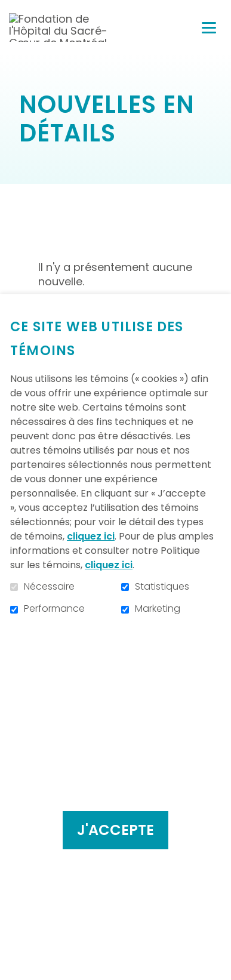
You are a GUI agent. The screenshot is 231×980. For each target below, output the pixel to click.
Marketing (158, 609)
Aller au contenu (9, 9)
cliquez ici (91, 536)
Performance (54, 609)
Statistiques (162, 587)
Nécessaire (49, 587)
